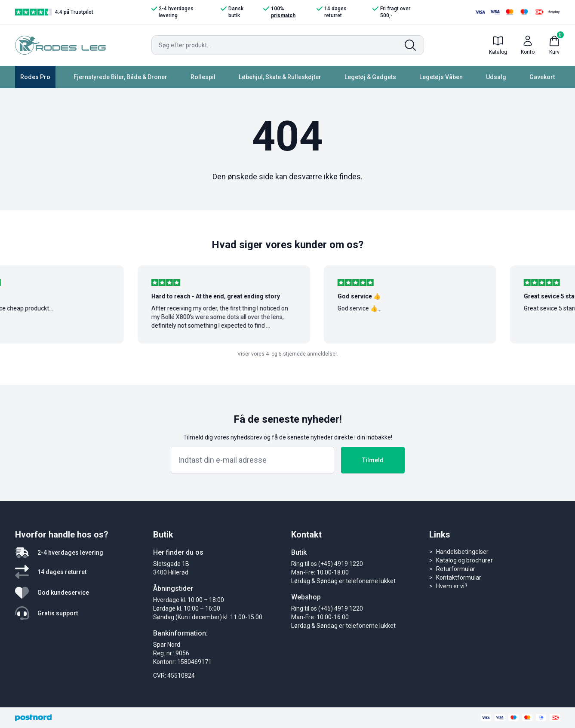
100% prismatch (279, 12)
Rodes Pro (35, 77)
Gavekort (542, 77)
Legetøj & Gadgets (370, 77)
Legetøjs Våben (441, 77)
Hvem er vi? (452, 586)
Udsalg (496, 77)
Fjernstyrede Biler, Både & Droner (120, 77)
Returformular (456, 569)
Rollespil (203, 77)
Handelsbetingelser (462, 552)
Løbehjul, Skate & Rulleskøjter (280, 77)
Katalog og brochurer (464, 560)
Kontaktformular (459, 577)
